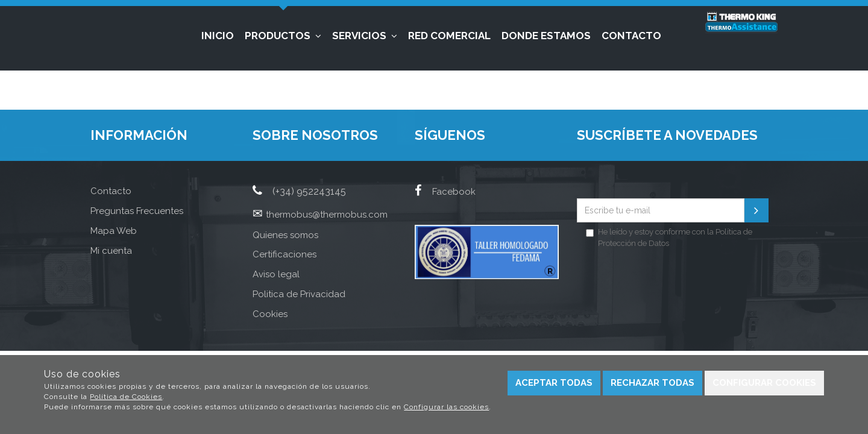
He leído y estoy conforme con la (669, 237)
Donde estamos (546, 36)
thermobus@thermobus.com (327, 215)
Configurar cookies (764, 383)
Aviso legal (276, 274)
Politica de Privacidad (299, 294)
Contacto (631, 36)
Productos (283, 36)
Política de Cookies (126, 397)
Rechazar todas (653, 383)
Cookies (270, 314)
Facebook (445, 192)
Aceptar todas (554, 383)
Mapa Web (114, 231)
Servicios (365, 36)
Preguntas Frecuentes (137, 211)
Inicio (218, 36)
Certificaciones (285, 254)
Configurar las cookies (446, 407)
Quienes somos (285, 235)
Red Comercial (449, 36)
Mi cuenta (111, 251)
